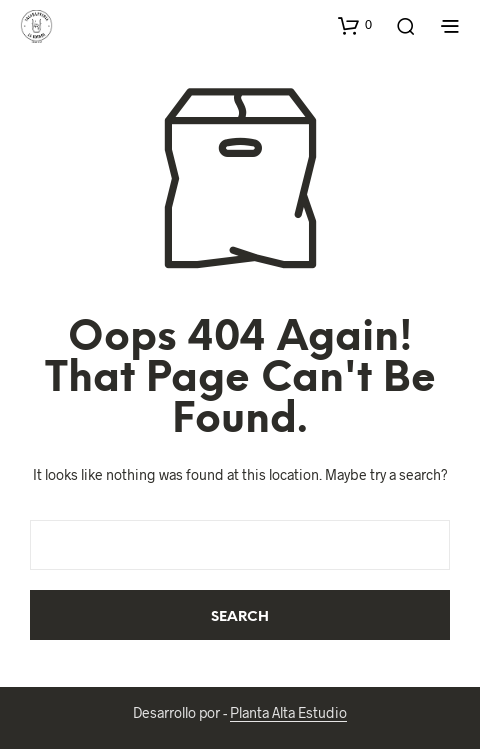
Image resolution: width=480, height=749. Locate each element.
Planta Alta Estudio (288, 713)
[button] (355, 25)
